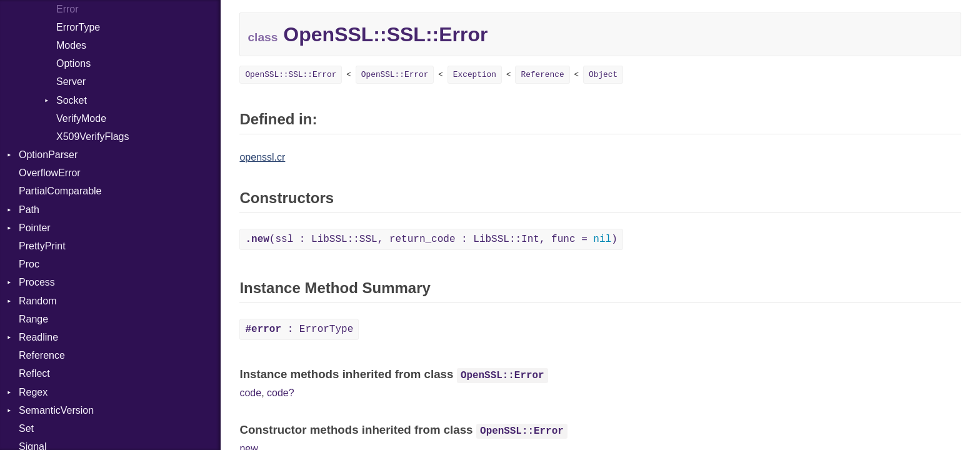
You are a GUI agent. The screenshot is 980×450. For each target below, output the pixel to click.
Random (37, 301)
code (250, 393)
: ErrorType (299, 329)
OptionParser (48, 155)
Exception (475, 75)
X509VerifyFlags (93, 137)
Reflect (34, 373)
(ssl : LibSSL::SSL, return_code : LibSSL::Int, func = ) (431, 239)
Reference (42, 355)
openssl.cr (262, 157)
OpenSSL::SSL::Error (291, 75)
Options (73, 63)
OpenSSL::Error (395, 75)
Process (37, 282)
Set (26, 428)
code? (281, 393)
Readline (38, 337)
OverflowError (50, 173)
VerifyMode (81, 118)
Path (29, 210)
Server (71, 82)
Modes (71, 45)
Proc (29, 264)
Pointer (35, 228)
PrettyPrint (42, 246)
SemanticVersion (56, 410)
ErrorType (78, 27)
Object (603, 75)
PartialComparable (60, 191)
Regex (33, 392)
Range (33, 319)
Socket (72, 100)
